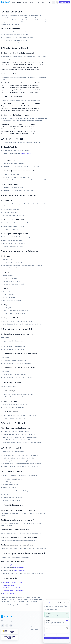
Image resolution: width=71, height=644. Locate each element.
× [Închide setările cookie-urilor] (68, 602)
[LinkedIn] (7, 626)
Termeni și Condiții (8, 593)
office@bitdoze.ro (18, 568)
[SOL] (9, 638)
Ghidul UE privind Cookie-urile (12, 588)
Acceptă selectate (57, 638)
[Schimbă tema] (57, 2)
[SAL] (9, 631)
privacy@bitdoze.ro (12, 565)
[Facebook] (3, 626)
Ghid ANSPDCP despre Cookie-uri (12, 582)
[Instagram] (11, 626)
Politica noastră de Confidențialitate (13, 591)
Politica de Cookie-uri (59, 641)
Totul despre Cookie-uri (10, 585)
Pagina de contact (19, 570)
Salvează (63, 635)
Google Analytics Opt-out (18, 156)
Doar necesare (50, 635)
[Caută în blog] (53, 2)
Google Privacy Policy (27, 153)
